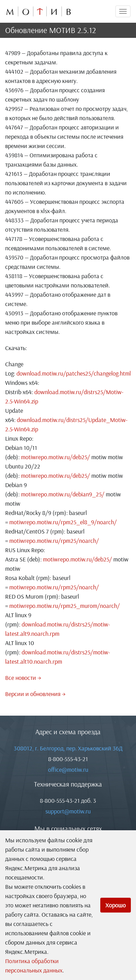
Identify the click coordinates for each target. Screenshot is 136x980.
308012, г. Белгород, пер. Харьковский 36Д (68, 748)
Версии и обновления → (35, 694)
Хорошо (116, 905)
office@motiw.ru (68, 770)
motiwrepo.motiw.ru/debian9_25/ (63, 494)
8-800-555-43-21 (68, 759)
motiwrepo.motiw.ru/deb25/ (55, 457)
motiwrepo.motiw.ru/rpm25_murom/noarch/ (65, 606)
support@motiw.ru (68, 811)
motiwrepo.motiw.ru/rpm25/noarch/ (54, 541)
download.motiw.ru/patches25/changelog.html (74, 373)
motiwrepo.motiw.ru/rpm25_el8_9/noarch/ (63, 522)
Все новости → (23, 678)
